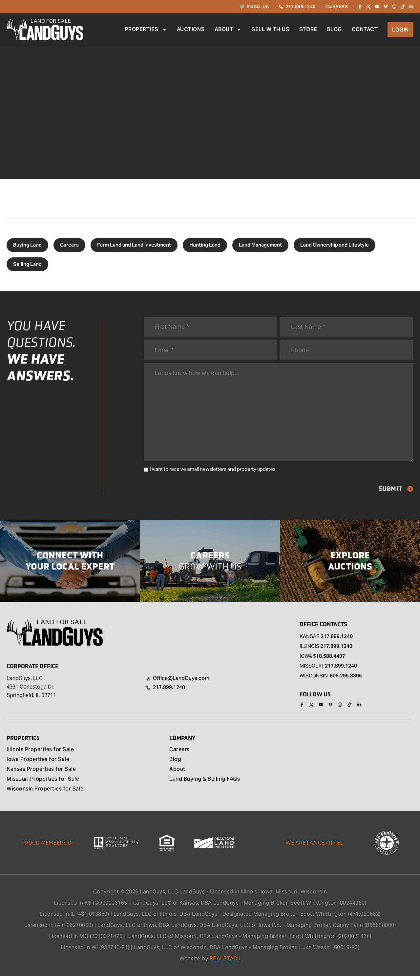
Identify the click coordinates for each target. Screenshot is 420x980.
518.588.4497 (329, 660)
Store (308, 29)
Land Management (260, 245)
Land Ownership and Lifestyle (335, 245)
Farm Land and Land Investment (134, 245)
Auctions (191, 29)
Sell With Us (270, 29)
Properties (146, 30)
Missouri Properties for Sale (43, 784)
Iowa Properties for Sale (38, 764)
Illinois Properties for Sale (40, 754)
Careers (69, 245)
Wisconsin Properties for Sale (45, 793)
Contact (365, 29)
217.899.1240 (337, 640)
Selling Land (27, 264)
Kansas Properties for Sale (41, 774)
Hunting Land (205, 245)
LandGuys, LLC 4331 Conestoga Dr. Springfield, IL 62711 (31, 691)
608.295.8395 (346, 680)
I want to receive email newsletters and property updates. (213, 473)
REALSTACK (225, 963)
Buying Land (27, 245)
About (228, 30)
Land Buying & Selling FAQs (205, 784)
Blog (335, 29)
